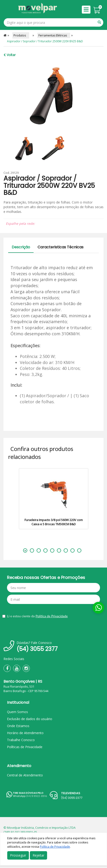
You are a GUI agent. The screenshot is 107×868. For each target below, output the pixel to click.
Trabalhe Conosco (21, 740)
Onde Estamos (18, 726)
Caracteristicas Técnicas (60, 247)
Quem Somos (17, 712)
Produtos (21, 35)
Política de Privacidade (52, 616)
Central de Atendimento (25, 775)
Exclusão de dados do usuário (30, 719)
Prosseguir (18, 855)
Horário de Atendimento (25, 733)
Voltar (10, 55)
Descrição (21, 247)
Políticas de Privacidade (25, 747)
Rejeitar (38, 855)
